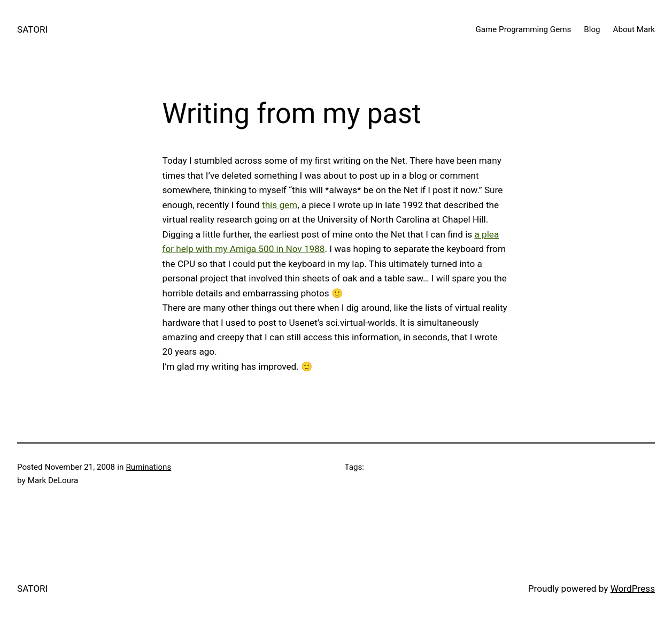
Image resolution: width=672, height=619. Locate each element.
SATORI (32, 29)
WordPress (633, 589)
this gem (280, 205)
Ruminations (149, 467)
